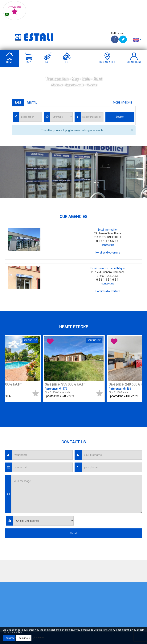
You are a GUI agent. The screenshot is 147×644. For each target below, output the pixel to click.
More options (123, 103)
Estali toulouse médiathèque (108, 268)
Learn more (24, 638)
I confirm (9, 638)
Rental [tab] (32, 103)
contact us (108, 245)
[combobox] (30, 117)
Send (73, 533)
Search (120, 117)
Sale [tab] (18, 103)
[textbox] (31, 117)
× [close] (132, 130)
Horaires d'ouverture (108, 253)
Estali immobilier (108, 230)
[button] (137, 40)
